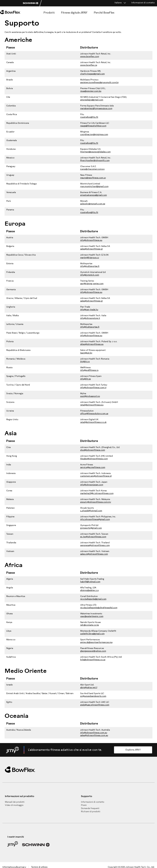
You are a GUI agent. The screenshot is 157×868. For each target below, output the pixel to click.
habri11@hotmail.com (90, 582)
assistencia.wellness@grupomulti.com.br (99, 83)
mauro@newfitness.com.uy (93, 178)
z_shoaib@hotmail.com (91, 511)
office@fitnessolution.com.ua (94, 414)
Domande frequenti (90, 808)
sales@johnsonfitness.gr (92, 249)
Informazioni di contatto (143, 3)
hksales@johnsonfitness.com (94, 459)
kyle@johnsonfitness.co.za (93, 660)
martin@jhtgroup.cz (90, 258)
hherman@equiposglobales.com (95, 152)
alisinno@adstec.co (89, 590)
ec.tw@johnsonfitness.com (93, 537)
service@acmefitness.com (93, 468)
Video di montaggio (14, 805)
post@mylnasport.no (90, 396)
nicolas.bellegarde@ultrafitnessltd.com (99, 608)
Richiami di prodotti (91, 812)
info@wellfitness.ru (89, 370)
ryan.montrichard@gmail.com (94, 187)
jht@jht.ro (85, 362)
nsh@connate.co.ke (90, 625)
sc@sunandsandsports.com (93, 696)
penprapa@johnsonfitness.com (95, 546)
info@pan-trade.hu (89, 310)
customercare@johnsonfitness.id (96, 476)
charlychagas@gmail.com (92, 74)
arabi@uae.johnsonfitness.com (95, 705)
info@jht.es (86, 379)
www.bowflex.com (90, 57)
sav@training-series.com (92, 284)
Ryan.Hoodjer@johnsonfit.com (95, 161)
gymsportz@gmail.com (91, 528)
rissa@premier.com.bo (91, 91)
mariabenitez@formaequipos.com (96, 109)
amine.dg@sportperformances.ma (96, 642)
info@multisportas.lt (90, 266)
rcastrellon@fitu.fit (89, 117)
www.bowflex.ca (89, 65)
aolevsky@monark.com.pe (93, 204)
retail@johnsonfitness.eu (92, 405)
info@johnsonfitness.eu (91, 240)
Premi (84, 805)
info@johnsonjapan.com (92, 485)
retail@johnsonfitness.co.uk (93, 422)
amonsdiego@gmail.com (92, 100)
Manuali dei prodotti (15, 802)
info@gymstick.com (90, 275)
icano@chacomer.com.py (92, 169)
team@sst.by (86, 353)
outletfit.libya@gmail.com (92, 634)
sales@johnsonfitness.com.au (94, 736)
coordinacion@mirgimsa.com (94, 135)
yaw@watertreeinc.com (92, 616)
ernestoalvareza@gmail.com (94, 195)
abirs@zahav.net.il (89, 688)
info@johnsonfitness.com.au (94, 733)
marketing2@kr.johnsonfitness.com (97, 494)
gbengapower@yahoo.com (93, 651)
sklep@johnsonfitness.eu (92, 344)
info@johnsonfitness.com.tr (93, 388)
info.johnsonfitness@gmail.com (95, 520)
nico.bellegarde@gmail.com (93, 599)
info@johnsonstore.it (90, 318)
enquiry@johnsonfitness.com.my (96, 502)
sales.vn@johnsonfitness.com (94, 554)
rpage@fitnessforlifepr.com (93, 126)
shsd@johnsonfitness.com (93, 450)
